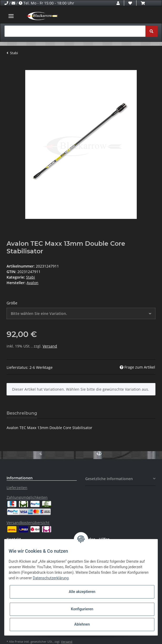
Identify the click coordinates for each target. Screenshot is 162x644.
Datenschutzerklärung (51, 578)
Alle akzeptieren (82, 592)
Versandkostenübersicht (28, 523)
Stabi (31, 277)
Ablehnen (82, 624)
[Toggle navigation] (11, 16)
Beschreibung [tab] (22, 413)
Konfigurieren (82, 609)
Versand (50, 346)
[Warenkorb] (143, 3)
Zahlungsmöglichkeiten (27, 497)
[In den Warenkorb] (11, 67)
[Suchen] (75, 31)
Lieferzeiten (17, 488)
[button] (118, 3)
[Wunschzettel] (130, 3)
